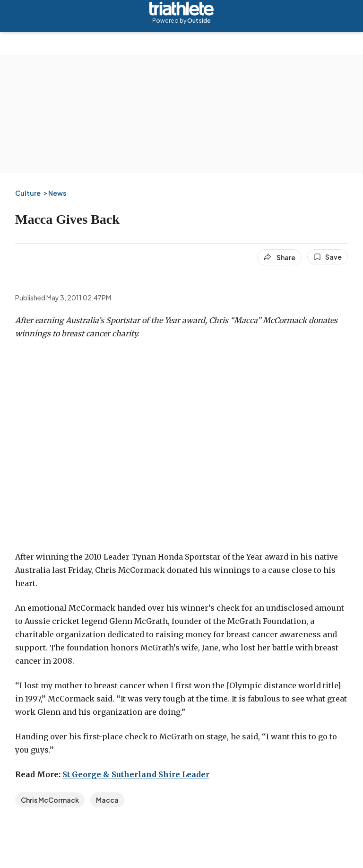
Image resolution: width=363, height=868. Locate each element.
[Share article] (279, 257)
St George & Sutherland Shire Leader (136, 774)
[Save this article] (328, 257)
